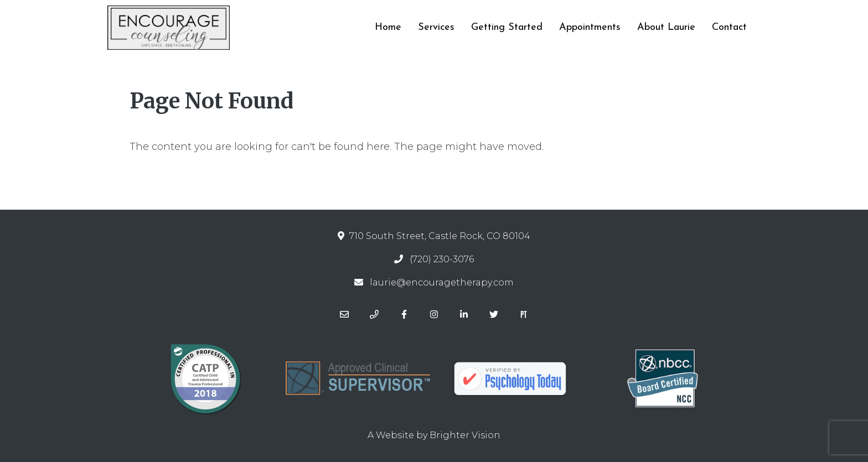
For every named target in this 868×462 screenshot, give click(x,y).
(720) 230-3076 (442, 259)
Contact (729, 27)
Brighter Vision (465, 435)
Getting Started (507, 27)
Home (388, 27)
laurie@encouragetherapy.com (442, 282)
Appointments (590, 27)
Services (436, 27)
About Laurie (666, 27)
